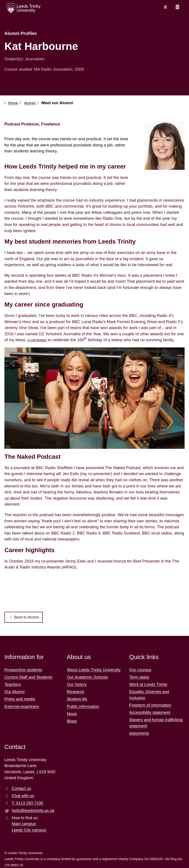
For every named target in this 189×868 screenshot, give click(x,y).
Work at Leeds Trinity (148, 684)
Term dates (139, 677)
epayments (139, 733)
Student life (77, 699)
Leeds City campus (29, 830)
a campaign (38, 340)
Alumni (31, 103)
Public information (83, 706)
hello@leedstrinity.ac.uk (33, 810)
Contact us (21, 788)
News (72, 714)
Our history (77, 684)
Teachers (13, 684)
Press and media (20, 699)
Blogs (72, 721)
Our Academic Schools (87, 677)
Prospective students (23, 670)
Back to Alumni (25, 617)
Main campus (24, 824)
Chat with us (23, 796)
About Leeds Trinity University (94, 670)
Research (76, 692)
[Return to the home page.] (24, 8)
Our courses (140, 670)
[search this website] (165, 7)
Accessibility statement (150, 713)
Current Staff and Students (28, 677)
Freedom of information (150, 705)
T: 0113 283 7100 (27, 803)
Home (13, 103)
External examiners (22, 706)
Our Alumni (14, 692)
